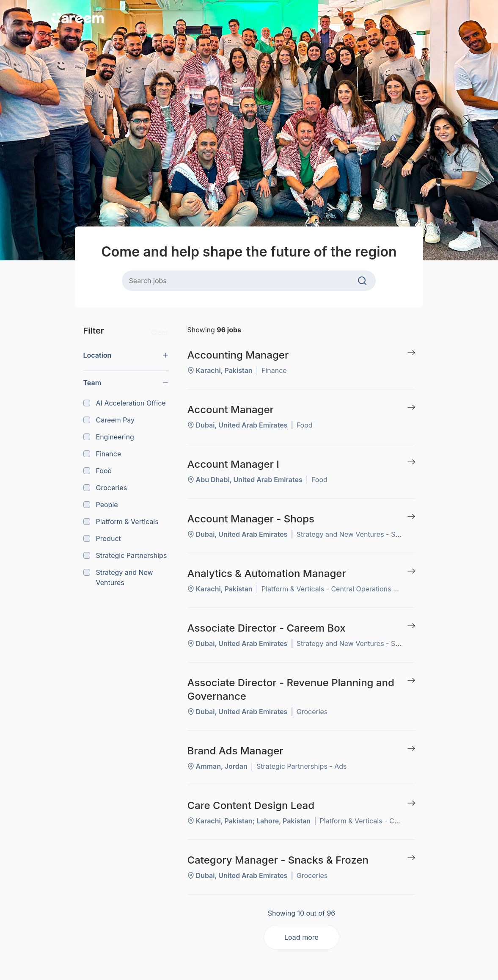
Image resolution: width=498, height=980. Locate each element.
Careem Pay (109, 420)
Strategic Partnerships (125, 555)
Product (102, 538)
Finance (102, 454)
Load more (301, 937)
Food (98, 471)
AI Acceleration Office (125, 403)
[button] (126, 355)
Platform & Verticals (121, 522)
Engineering (109, 437)
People (101, 505)
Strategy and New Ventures (118, 577)
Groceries (105, 488)
